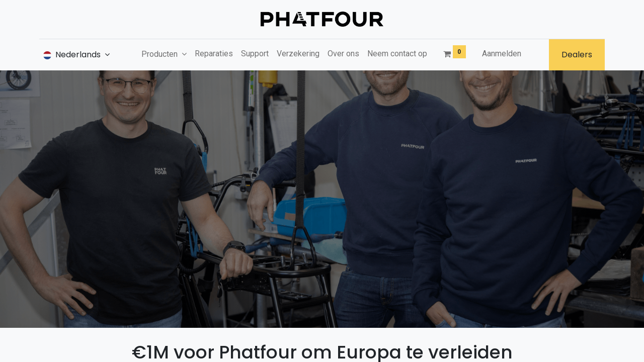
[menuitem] (214, 54)
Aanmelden (502, 54)
